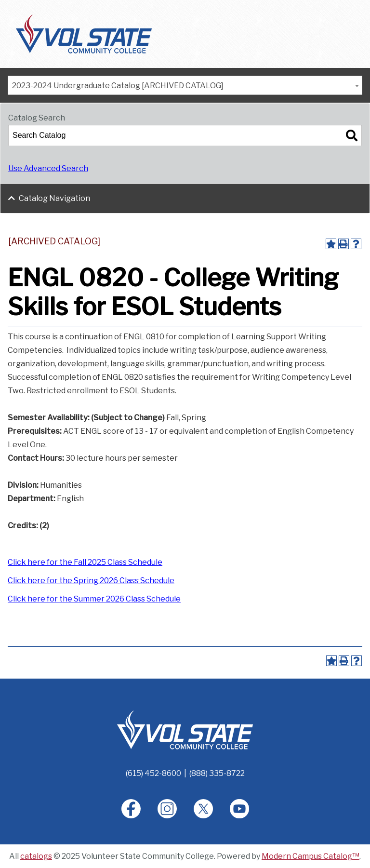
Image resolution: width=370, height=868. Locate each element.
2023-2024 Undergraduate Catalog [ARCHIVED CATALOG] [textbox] (118, 86)
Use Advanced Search (48, 168)
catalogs (36, 856)
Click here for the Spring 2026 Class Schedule (91, 581)
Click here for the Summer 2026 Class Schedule (94, 599)
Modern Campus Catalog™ (311, 856)
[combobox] (185, 85)
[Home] (185, 729)
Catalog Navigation (54, 198)
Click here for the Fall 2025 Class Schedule (85, 562)
